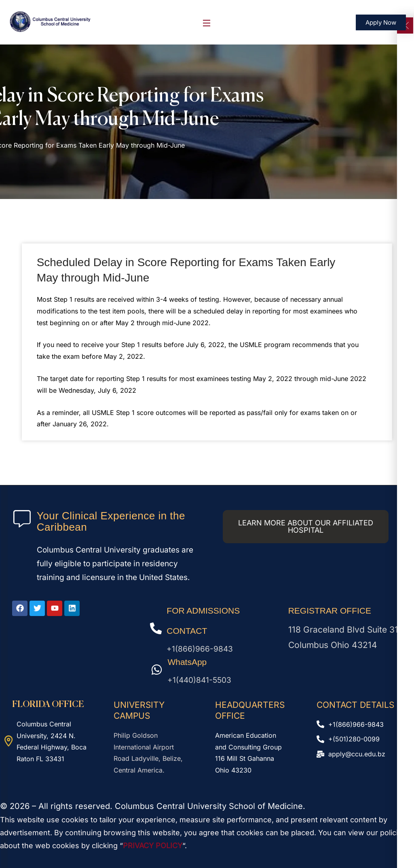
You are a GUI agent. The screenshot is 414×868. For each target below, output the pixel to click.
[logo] (51, 22)
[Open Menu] (207, 22)
